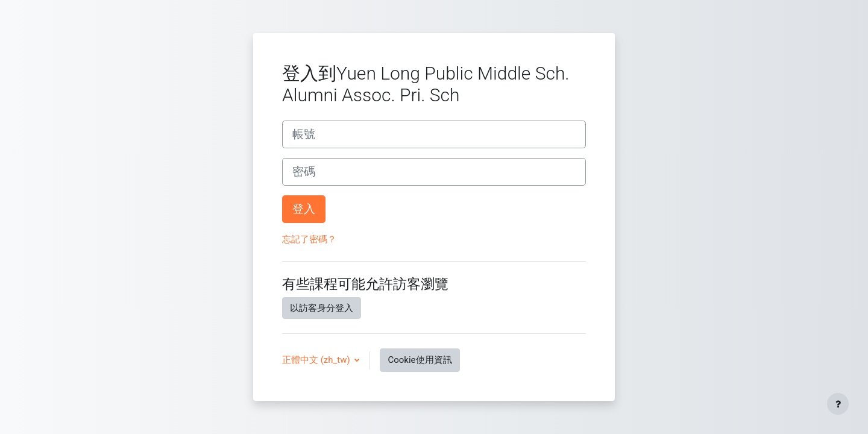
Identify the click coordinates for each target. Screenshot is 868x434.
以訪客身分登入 (322, 308)
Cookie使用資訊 (420, 360)
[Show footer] (838, 404)
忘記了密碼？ (309, 239)
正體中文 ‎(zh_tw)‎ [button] (317, 360)
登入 (304, 209)
